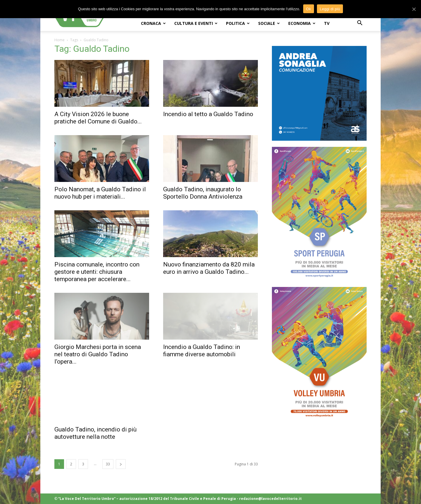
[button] (360, 24)
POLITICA (238, 23)
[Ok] (414, 9)
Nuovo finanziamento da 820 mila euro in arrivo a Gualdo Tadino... (209, 268)
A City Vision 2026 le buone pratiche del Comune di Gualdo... (98, 118)
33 (108, 464)
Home (59, 40)
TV (327, 23)
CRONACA (153, 23)
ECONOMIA (302, 23)
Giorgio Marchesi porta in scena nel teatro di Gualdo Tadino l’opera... (98, 354)
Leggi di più (330, 9)
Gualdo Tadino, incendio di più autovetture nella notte (95, 433)
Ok (309, 9)
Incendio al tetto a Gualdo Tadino (208, 114)
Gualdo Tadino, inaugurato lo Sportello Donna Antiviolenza (203, 193)
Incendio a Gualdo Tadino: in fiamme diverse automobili (202, 351)
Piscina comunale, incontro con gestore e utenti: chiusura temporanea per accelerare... (97, 272)
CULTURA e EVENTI (196, 23)
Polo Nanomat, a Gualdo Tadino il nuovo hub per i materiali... (100, 193)
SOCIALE (269, 23)
